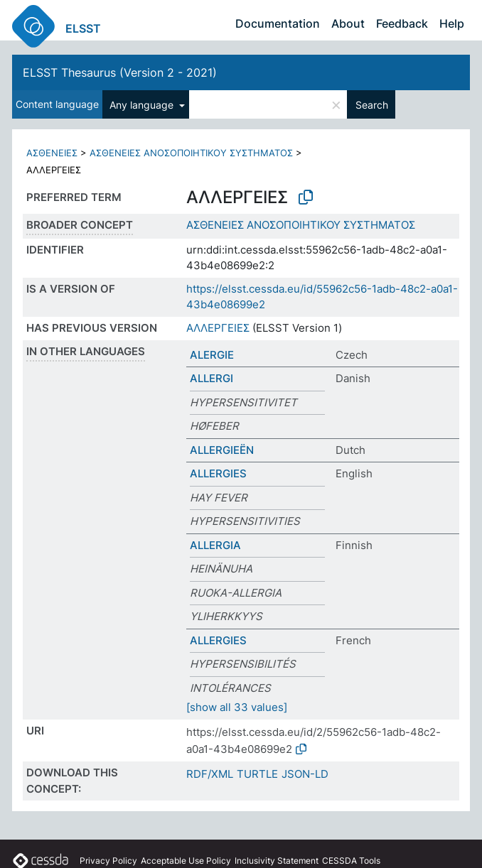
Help (452, 23)
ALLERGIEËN (222, 450)
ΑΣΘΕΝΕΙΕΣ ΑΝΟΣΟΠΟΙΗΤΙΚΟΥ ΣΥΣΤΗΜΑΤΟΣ (191, 153)
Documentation (278, 23)
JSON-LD (305, 774)
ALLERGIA (215, 545)
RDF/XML (210, 774)
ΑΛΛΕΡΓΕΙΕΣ (218, 328)
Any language (143, 105)
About (348, 23)
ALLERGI (211, 378)
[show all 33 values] (237, 707)
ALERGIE (212, 355)
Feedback (402, 23)
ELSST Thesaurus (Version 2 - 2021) (120, 72)
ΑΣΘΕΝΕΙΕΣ (52, 153)
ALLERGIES (218, 473)
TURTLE (257, 774)
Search (372, 105)
